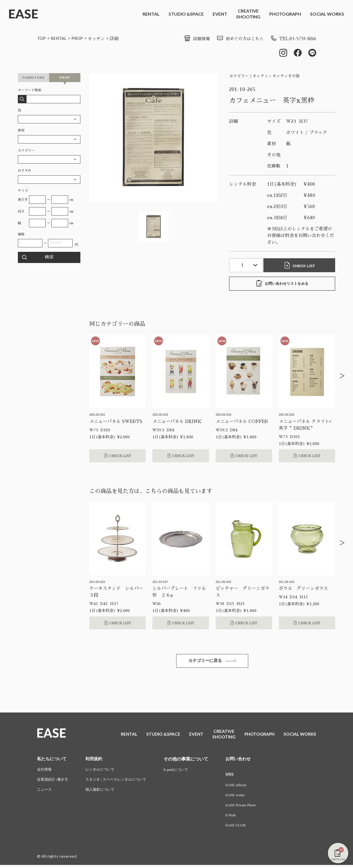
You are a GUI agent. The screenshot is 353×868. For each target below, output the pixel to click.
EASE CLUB (243, 828)
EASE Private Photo (248, 808)
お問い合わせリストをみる (282, 284)
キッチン (99, 38)
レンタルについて (103, 771)
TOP (42, 38)
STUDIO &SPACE (186, 14)
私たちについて (53, 760)
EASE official (243, 787)
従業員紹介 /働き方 (54, 782)
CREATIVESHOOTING (248, 14)
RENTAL (151, 14)
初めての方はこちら (235, 39)
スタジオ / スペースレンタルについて (120, 782)
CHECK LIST (301, 266)
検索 (49, 258)
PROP (79, 38)
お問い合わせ (246, 760)
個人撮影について (103, 792)
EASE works (243, 797)
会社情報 (45, 771)
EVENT (220, 14)
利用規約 (97, 760)
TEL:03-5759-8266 (291, 39)
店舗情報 (190, 39)
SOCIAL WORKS (327, 14)
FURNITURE (34, 78)
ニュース (45, 792)
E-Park (238, 818)
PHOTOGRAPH (285, 14)
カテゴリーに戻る (212, 662)
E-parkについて (184, 771)
